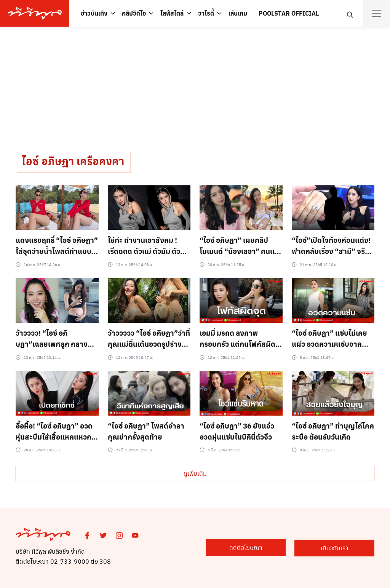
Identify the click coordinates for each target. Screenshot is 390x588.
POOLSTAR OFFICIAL (289, 13)
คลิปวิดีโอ (134, 13)
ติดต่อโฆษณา (251, 548)
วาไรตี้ (206, 13)
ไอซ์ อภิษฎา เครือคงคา (73, 161)
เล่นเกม (238, 13)
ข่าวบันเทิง (94, 13)
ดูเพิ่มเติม (195, 473)
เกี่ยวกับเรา (336, 548)
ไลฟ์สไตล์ (172, 13)
